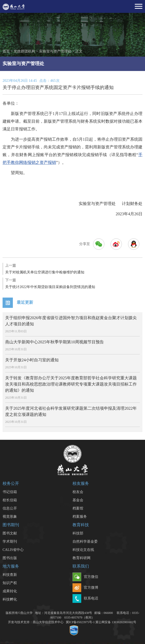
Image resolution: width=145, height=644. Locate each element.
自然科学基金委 (85, 542)
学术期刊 (10, 542)
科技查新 (10, 575)
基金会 (78, 500)
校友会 (78, 492)
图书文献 (10, 533)
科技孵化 (10, 599)
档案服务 (80, 517)
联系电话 (85, 599)
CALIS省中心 (13, 550)
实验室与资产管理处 (55, 51)
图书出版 (10, 558)
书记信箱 (10, 492)
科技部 (78, 533)
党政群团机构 (24, 51)
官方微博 (85, 588)
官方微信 (85, 577)
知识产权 (10, 583)
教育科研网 (81, 558)
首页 (6, 51)
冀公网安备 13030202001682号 (116, 622)
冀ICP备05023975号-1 (80, 622)
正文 (79, 51)
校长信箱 (10, 500)
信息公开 (10, 508)
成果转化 (10, 591)
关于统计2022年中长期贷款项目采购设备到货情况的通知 (72, 283)
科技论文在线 (83, 550)
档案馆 (78, 508)
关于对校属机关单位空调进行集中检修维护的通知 (72, 269)
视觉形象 (10, 517)
